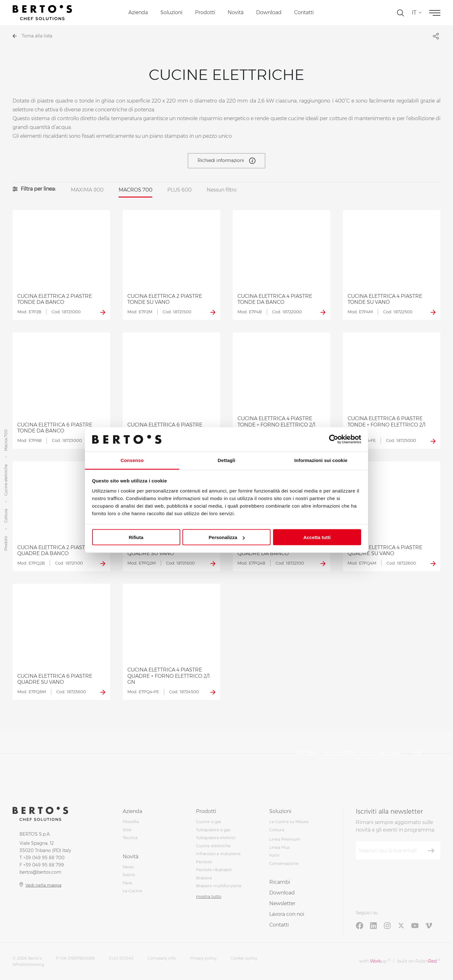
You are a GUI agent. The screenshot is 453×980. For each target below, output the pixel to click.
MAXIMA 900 (87, 190)
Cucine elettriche (6, 480)
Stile (127, 830)
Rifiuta (136, 537)
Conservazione (284, 863)
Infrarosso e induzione (218, 854)
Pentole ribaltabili (214, 870)
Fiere (128, 883)
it (414, 13)
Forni (274, 855)
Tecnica (130, 838)
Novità (236, 12)
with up (375, 961)
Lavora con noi (287, 914)
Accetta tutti (317, 537)
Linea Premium (285, 839)
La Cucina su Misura (289, 821)
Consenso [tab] (132, 460)
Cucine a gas (209, 821)
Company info (162, 958)
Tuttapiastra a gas (213, 830)
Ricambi (280, 882)
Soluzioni (171, 12)
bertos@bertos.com (40, 872)
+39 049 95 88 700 (44, 858)
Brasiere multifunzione (219, 886)
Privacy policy (203, 958)
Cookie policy (244, 958)
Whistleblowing (28, 964)
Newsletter (282, 903)
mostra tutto (209, 896)
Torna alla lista (32, 36)
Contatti (304, 12)
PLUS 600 (179, 190)
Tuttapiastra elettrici (216, 838)
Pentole (204, 862)
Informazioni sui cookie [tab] (321, 460)
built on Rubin (419, 961)
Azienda (138, 12)
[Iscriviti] (431, 851)
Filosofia (131, 821)
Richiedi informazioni (226, 161)
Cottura (6, 516)
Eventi (129, 875)
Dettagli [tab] (226, 460)
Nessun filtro (222, 190)
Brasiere (204, 878)
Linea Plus (280, 847)
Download (269, 12)
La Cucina (132, 891)
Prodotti (205, 12)
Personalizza (227, 537)
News (128, 867)
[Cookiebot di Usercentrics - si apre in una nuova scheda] (334, 439)
